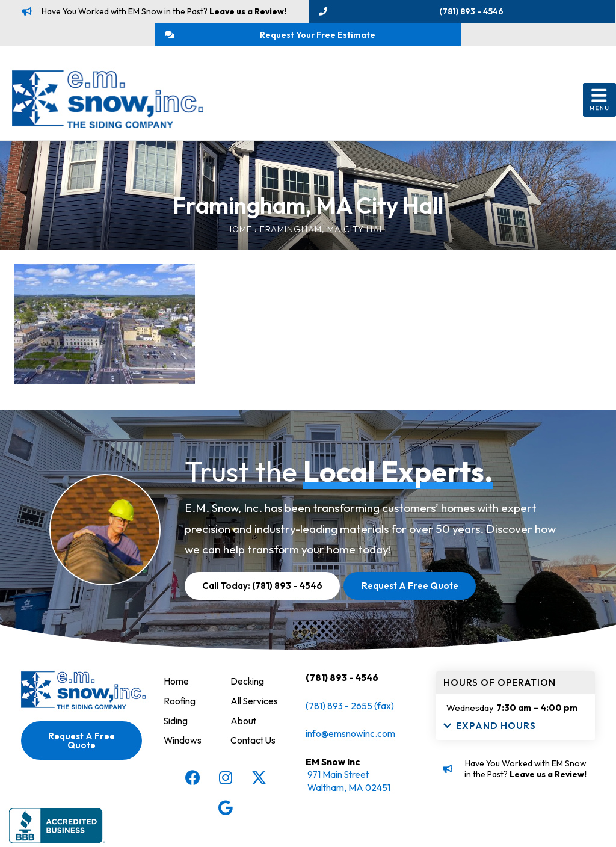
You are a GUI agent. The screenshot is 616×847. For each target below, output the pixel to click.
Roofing (180, 706)
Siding (176, 725)
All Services (254, 706)
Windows (183, 744)
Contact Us (254, 744)
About (244, 725)
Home (239, 235)
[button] (599, 106)
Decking (248, 686)
